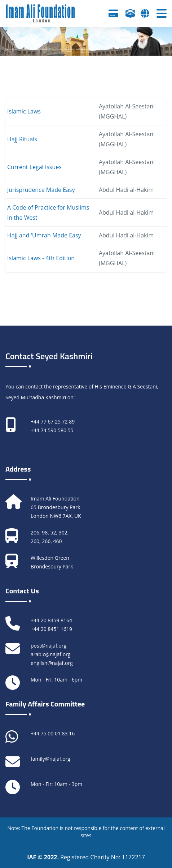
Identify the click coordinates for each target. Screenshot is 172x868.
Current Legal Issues (34, 167)
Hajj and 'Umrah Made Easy (44, 235)
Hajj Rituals (22, 139)
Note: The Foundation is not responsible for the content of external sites (86, 832)
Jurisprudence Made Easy (41, 190)
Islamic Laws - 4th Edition (41, 258)
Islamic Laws (24, 111)
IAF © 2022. (44, 857)
